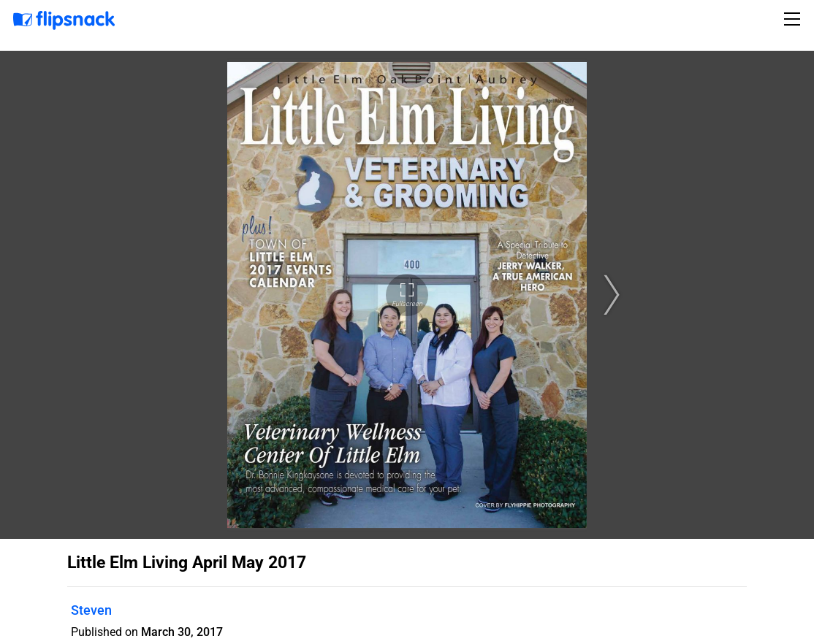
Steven (91, 610)
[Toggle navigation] (794, 19)
